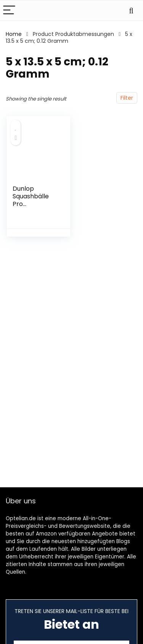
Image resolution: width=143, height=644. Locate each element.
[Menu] (9, 11)
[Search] (131, 11)
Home (14, 34)
